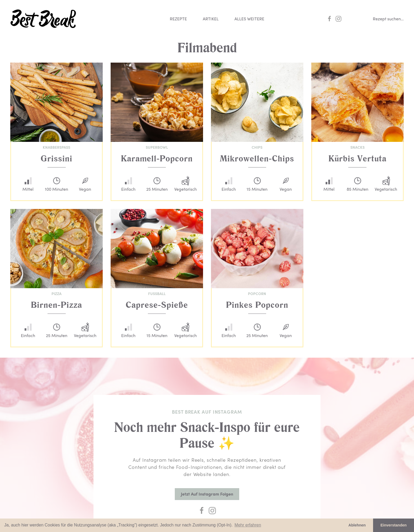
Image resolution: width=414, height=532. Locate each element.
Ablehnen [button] (357, 525)
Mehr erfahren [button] (248, 525)
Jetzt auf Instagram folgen (207, 494)
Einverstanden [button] (394, 525)
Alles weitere (249, 19)
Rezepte (178, 19)
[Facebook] (202, 511)
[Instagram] (212, 511)
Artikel (211, 19)
